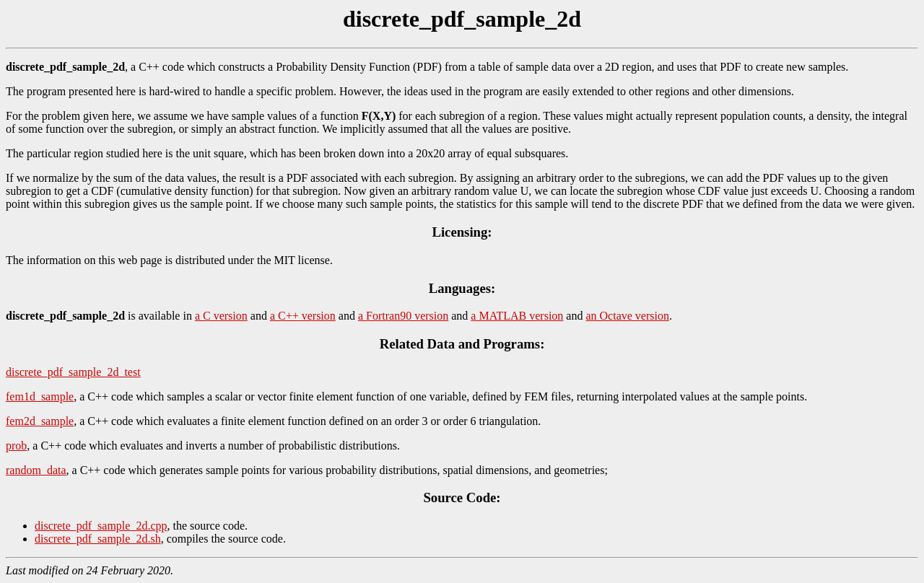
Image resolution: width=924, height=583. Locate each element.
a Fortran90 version (403, 316)
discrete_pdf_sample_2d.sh (98, 539)
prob (16, 446)
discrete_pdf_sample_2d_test (73, 372)
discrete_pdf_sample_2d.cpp (101, 526)
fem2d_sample (40, 421)
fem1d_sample (40, 396)
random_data (36, 470)
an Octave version (627, 316)
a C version (221, 316)
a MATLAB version (517, 316)
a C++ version (303, 316)
